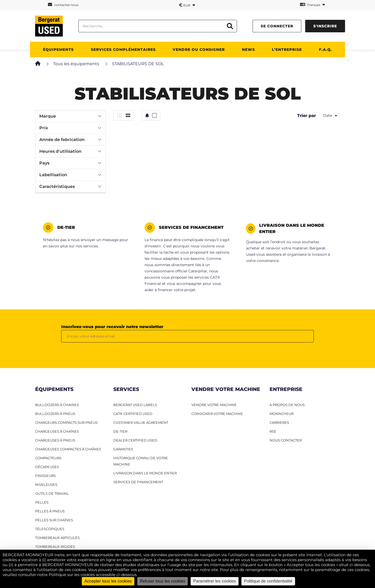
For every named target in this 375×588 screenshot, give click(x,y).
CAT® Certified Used (133, 414)
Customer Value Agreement (141, 422)
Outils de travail (52, 493)
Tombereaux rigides (55, 547)
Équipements (58, 50)
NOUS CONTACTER (286, 440)
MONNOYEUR (282, 414)
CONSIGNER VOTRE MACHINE (217, 414)
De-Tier (120, 431)
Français (312, 5)
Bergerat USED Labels (135, 405)
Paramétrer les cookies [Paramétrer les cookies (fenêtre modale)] (215, 581)
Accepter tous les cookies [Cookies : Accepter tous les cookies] (108, 581)
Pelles (42, 502)
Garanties (123, 449)
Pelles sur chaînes (54, 520)
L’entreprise (287, 50)
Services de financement (138, 482)
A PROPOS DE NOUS (287, 405)
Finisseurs (45, 476)
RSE (273, 431)
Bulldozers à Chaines (57, 405)
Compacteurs (48, 458)
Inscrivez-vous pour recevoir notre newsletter (112, 327)
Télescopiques (50, 529)
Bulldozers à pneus (55, 414)
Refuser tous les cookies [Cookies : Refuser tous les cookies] (162, 581)
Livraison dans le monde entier (145, 473)
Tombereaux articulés (57, 538)
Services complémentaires (123, 50)
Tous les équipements (76, 64)
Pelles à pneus (50, 511)
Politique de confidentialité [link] (268, 581)
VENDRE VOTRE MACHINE (214, 405)
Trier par (307, 116)
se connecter (277, 26)
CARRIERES (279, 422)
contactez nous (63, 5)
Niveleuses (46, 485)
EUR (187, 5)
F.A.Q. (326, 50)
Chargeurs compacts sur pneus (66, 422)
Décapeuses (47, 467)
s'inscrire (325, 26)
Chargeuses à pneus (55, 440)
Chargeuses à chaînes (57, 431)
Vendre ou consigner (199, 50)
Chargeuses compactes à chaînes (68, 449)
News (248, 50)
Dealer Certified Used (135, 440)
